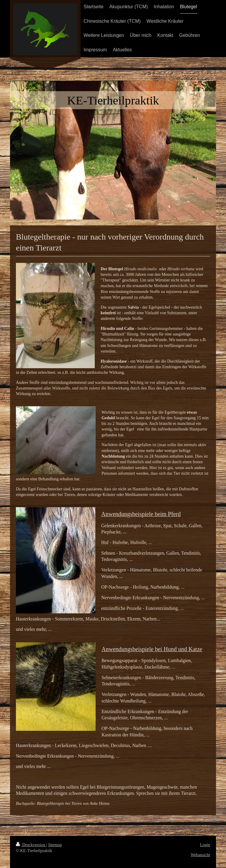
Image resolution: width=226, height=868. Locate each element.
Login (205, 845)
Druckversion (31, 845)
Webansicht (200, 855)
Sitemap (55, 845)
